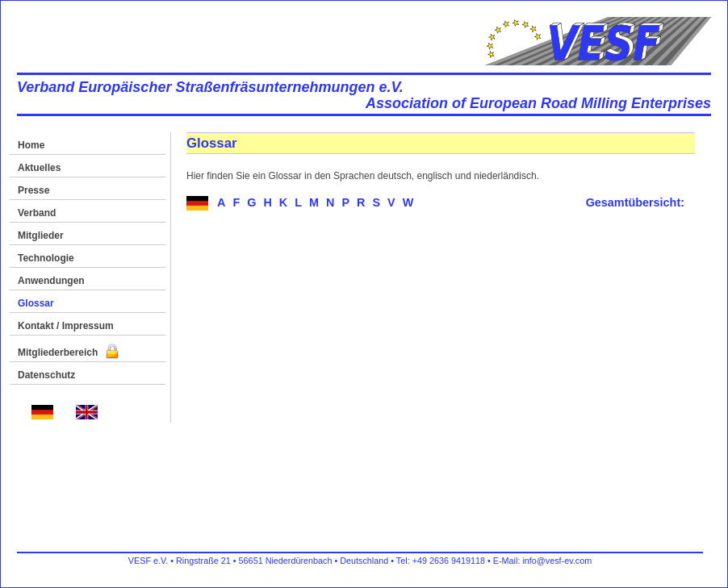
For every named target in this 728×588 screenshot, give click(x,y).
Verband (37, 213)
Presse (33, 190)
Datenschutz (46, 375)
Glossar (36, 303)
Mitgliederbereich (68, 352)
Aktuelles (39, 168)
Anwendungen (51, 281)
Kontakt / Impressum (66, 326)
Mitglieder (41, 236)
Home (31, 145)
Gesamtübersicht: (635, 202)
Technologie (46, 258)
